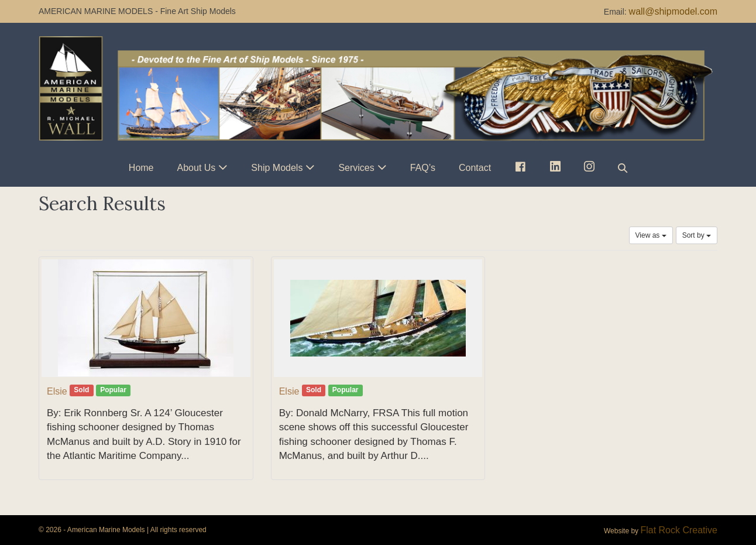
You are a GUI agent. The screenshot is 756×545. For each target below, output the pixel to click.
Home (141, 168)
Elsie (57, 391)
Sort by (697, 235)
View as (651, 235)
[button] (623, 168)
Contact (475, 168)
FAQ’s (423, 168)
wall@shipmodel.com (673, 11)
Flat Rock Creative (679, 530)
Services (356, 168)
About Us (197, 168)
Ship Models (277, 168)
